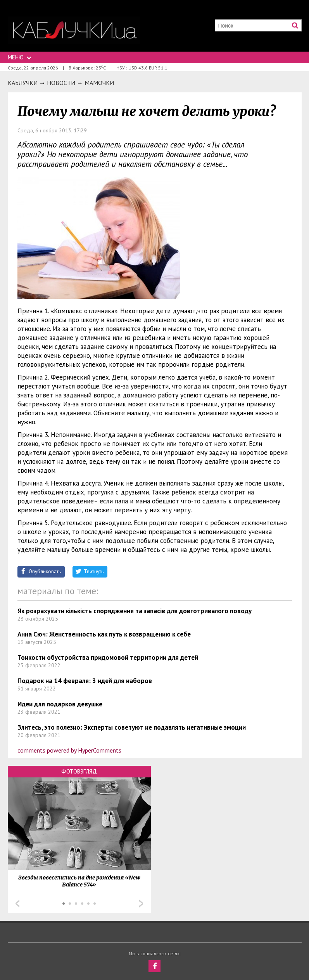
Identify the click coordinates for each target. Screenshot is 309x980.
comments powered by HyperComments (69, 750)
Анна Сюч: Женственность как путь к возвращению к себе (104, 634)
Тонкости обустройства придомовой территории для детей (108, 657)
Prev (17, 904)
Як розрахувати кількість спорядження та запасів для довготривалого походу (135, 611)
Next (141, 904)
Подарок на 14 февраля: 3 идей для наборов (85, 681)
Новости (61, 83)
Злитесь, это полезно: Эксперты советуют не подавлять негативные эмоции (132, 727)
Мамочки (99, 83)
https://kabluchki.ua (74, 30)
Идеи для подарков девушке (60, 704)
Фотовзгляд (79, 771)
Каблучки (23, 83)
